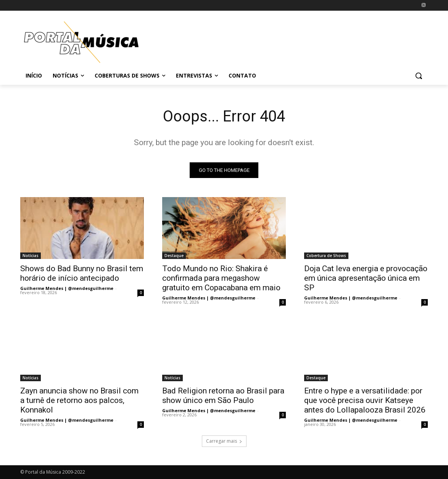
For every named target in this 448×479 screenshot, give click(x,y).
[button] (419, 76)
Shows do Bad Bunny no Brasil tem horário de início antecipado (82, 273)
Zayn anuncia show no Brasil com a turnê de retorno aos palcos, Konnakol (79, 400)
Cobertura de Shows (326, 256)
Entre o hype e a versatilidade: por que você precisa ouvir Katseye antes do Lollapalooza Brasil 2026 (365, 400)
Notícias (31, 256)
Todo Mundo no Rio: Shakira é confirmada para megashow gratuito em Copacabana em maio (221, 278)
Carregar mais (224, 441)
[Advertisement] (281, 41)
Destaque (174, 256)
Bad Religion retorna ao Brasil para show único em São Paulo (223, 396)
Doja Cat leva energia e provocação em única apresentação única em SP (366, 278)
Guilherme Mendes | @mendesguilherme (67, 288)
